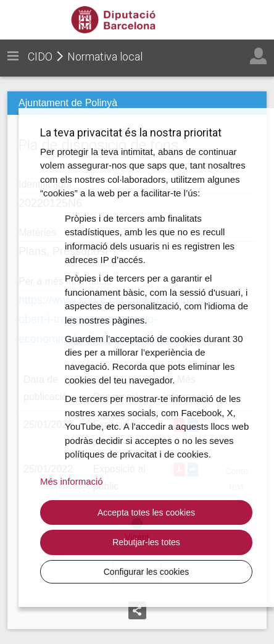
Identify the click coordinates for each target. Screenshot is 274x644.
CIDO (40, 56)
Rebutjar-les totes (146, 542)
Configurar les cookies (147, 572)
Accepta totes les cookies (146, 512)
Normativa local (105, 56)
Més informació (72, 481)
